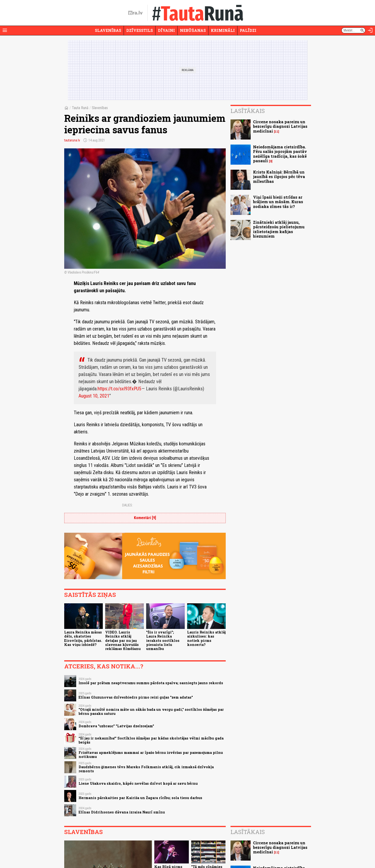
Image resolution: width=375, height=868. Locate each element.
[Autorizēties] (370, 30)
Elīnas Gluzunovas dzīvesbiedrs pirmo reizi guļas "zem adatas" (136, 697)
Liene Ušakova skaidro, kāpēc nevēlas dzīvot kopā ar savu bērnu (138, 783)
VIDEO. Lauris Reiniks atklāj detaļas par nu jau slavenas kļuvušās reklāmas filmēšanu (123, 640)
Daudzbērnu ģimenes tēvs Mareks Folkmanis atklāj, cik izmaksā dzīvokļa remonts (146, 769)
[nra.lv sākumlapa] (135, 13)
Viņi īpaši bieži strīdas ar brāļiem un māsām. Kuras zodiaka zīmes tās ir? (278, 202)
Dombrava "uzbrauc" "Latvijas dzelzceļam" (116, 726)
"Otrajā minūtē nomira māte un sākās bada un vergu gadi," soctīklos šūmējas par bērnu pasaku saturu (151, 711)
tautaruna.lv (72, 140)
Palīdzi (248, 30)
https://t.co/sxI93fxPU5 (119, 389)
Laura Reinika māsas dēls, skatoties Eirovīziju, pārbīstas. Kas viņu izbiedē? (83, 638)
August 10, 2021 (94, 396)
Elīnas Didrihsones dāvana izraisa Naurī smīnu (122, 812)
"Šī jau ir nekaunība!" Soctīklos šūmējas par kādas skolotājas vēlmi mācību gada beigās (151, 740)
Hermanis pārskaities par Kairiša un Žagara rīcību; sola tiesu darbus (140, 798)
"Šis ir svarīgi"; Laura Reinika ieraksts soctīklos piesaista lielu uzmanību (163, 640)
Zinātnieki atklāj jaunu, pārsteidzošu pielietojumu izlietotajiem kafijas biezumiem (279, 229)
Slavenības (108, 30)
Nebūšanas (193, 30)
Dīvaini (166, 30)
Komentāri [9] (145, 518)
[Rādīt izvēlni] (5, 30)
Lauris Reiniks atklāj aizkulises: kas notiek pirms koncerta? (206, 638)
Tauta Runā (80, 108)
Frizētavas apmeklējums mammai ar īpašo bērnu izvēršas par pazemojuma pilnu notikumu (151, 755)
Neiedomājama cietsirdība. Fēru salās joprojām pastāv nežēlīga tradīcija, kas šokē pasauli (280, 154)
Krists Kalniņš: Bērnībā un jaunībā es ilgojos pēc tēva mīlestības (279, 176)
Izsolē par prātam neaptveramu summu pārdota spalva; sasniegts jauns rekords (151, 683)
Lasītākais (248, 111)
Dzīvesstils (140, 30)
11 (277, 132)
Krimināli (223, 30)
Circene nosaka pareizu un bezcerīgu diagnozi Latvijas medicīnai (280, 126)
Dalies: (127, 505)
